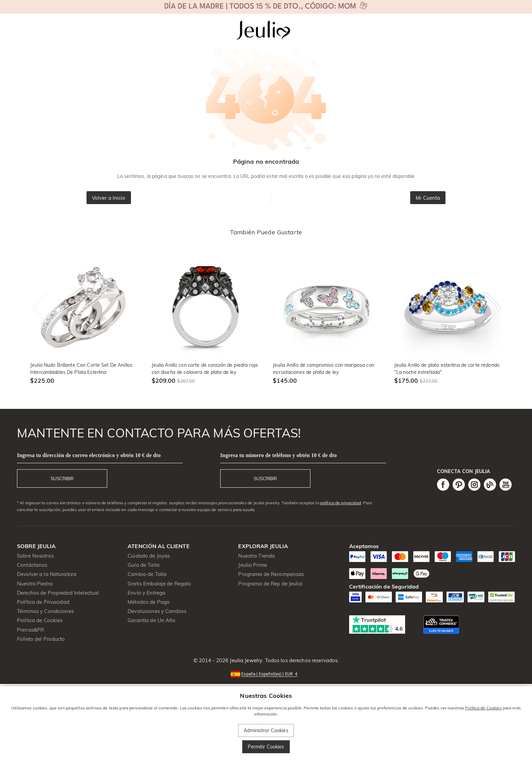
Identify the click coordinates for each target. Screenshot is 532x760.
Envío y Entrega (146, 593)
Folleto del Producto (41, 639)
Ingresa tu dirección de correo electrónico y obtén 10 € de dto (89, 455)
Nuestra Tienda (256, 556)
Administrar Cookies (266, 730)
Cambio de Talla (147, 574)
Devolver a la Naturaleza (47, 574)
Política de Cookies (40, 620)
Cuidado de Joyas (149, 556)
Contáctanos (32, 565)
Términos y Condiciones (45, 611)
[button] (266, 674)
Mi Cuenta (428, 198)
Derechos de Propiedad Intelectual (58, 593)
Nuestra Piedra (35, 584)
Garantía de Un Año (151, 620)
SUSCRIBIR (62, 478)
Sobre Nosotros (35, 556)
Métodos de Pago (149, 602)
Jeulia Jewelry (245, 660)
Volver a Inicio (109, 198)
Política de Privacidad (43, 602)
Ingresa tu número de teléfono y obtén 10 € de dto (279, 455)
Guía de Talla (144, 565)
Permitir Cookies (266, 747)
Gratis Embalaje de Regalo (159, 584)
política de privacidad (341, 503)
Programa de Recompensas (271, 574)
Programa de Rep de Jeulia (270, 584)
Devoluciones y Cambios (157, 611)
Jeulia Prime (253, 565)
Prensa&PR (30, 630)
